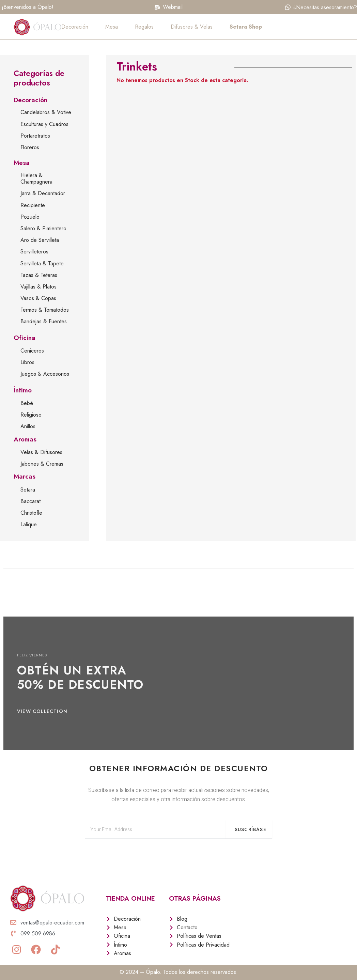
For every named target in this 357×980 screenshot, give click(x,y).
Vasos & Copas (38, 298)
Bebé (27, 403)
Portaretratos (35, 136)
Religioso (31, 415)
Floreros (30, 147)
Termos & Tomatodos (45, 310)
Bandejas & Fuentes (44, 321)
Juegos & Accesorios (45, 374)
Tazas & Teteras (39, 275)
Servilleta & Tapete (42, 263)
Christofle (31, 513)
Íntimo (23, 390)
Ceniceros (32, 351)
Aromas (25, 439)
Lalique (29, 524)
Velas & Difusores (41, 452)
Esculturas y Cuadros (44, 124)
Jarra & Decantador (43, 193)
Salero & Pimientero (43, 228)
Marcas (25, 476)
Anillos (28, 426)
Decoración (75, 27)
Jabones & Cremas (42, 464)
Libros (27, 362)
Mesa (112, 27)
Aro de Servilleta (40, 240)
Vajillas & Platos (38, 287)
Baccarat (30, 501)
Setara (28, 490)
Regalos (144, 27)
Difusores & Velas (192, 27)
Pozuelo (30, 217)
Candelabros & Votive (46, 112)
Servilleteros (34, 252)
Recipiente (33, 205)
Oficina (25, 338)
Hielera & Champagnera (36, 178)
